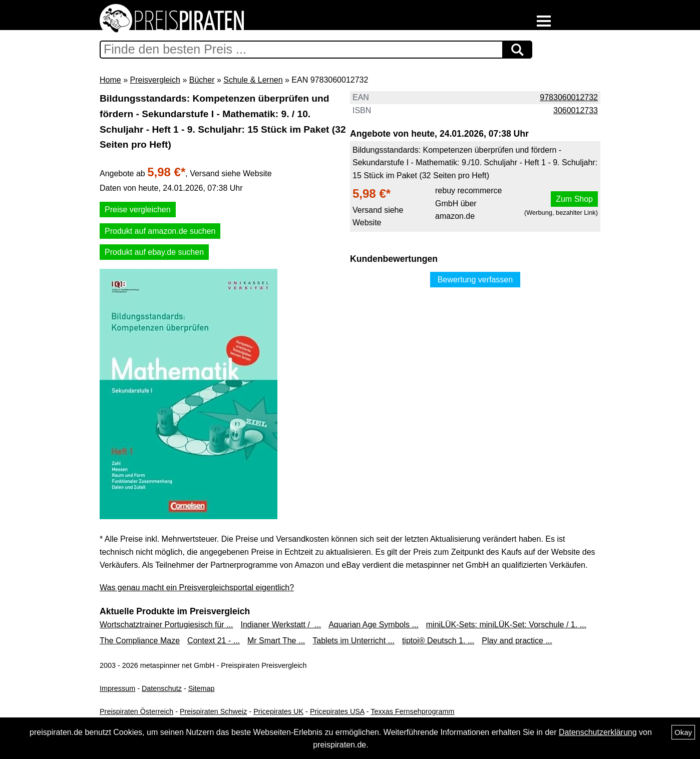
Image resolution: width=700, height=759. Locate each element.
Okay (683, 732)
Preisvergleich (155, 80)
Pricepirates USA (337, 711)
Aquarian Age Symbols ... (374, 625)
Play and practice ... (517, 641)
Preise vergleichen (138, 210)
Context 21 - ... (214, 641)
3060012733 (576, 110)
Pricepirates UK (278, 711)
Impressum (117, 688)
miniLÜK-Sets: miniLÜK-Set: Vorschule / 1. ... (506, 625)
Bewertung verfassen (475, 280)
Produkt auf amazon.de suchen (160, 231)
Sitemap (202, 688)
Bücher (202, 80)
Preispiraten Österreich (136, 711)
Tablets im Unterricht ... (354, 641)
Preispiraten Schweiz (213, 711)
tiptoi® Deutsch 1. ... (438, 641)
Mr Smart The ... (276, 641)
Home (110, 80)
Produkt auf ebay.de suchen (154, 252)
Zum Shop (574, 199)
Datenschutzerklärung (598, 732)
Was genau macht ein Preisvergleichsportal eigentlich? (197, 588)
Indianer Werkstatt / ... (281, 625)
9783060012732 (569, 97)
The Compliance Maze (140, 641)
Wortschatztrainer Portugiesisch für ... (166, 625)
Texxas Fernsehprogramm (412, 711)
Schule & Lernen (253, 80)
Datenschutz (162, 688)
